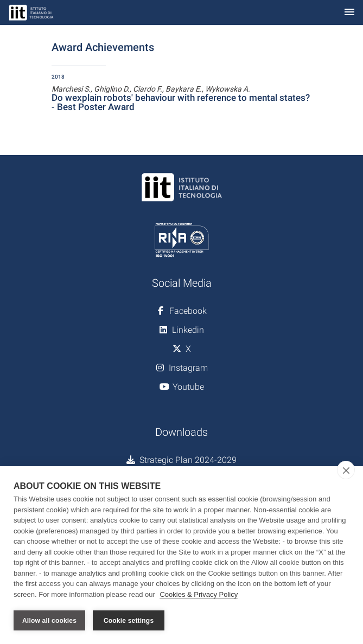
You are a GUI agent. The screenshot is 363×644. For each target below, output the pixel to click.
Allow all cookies (49, 621)
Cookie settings (129, 621)
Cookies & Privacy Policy (199, 594)
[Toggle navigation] (349, 13)
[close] (346, 470)
